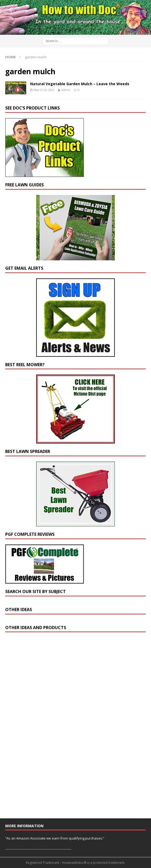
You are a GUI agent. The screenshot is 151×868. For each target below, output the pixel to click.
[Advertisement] (45, 728)
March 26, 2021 (44, 90)
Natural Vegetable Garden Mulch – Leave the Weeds (80, 84)
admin (66, 90)
